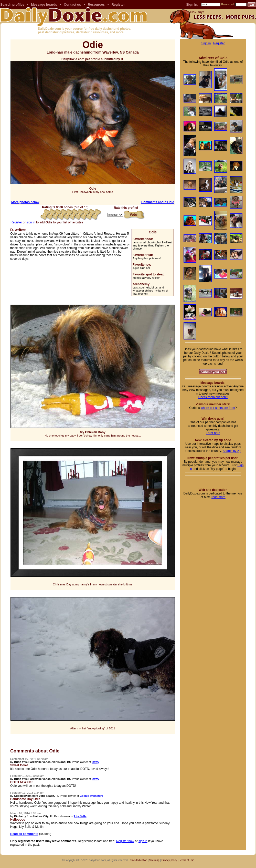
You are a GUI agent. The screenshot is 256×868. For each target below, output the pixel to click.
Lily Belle (80, 816)
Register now (125, 841)
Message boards (44, 4)
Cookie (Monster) (91, 796)
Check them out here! (213, 397)
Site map (154, 860)
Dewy (96, 762)
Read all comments (24, 834)
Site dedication (139, 860)
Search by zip (232, 451)
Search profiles (12, 4)
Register (118, 4)
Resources (96, 4)
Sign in (206, 43)
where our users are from (218, 408)
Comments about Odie (158, 202)
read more (218, 497)
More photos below (25, 202)
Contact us (72, 4)
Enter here (213, 433)
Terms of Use (187, 860)
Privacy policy (169, 860)
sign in (31, 222)
